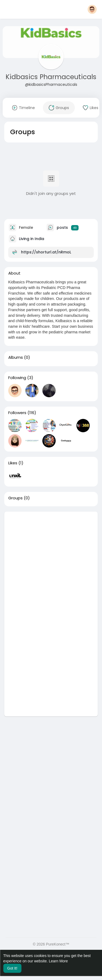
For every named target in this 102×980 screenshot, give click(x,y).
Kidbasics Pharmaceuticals (51, 77)
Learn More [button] (58, 961)
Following (17, 378)
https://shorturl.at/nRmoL (46, 252)
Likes (13, 463)
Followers (17, 413)
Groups (15, 498)
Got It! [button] (12, 968)
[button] (92, 9)
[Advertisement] (51, 563)
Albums (16, 357)
